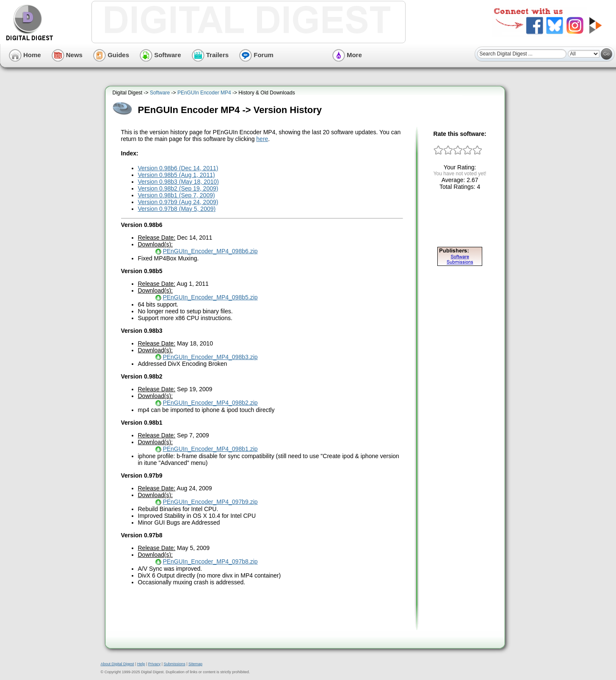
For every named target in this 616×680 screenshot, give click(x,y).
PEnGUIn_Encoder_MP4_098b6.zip (210, 251)
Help (141, 664)
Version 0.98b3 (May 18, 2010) (178, 182)
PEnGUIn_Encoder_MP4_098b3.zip (210, 357)
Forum (256, 55)
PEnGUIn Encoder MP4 (204, 93)
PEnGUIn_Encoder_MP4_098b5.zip (210, 297)
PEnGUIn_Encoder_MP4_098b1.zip (210, 449)
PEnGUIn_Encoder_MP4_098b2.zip (210, 403)
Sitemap (195, 664)
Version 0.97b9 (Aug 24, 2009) (178, 202)
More (347, 55)
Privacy (155, 664)
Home (25, 55)
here (262, 139)
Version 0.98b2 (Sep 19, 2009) (178, 188)
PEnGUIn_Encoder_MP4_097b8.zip (210, 561)
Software (160, 55)
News (67, 55)
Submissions (175, 664)
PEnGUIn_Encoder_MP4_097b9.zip (210, 502)
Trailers (210, 55)
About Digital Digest (117, 664)
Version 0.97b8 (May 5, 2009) (177, 209)
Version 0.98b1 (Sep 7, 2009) (177, 195)
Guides (111, 55)
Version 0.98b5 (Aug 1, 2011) (177, 175)
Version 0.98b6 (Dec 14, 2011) (178, 168)
